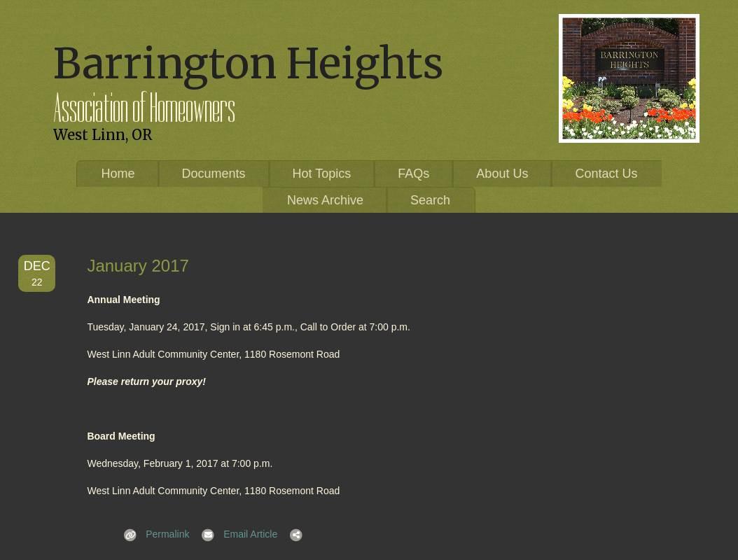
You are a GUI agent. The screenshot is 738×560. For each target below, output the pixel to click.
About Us (502, 174)
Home (118, 174)
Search (430, 200)
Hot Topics (322, 174)
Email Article (235, 534)
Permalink (152, 534)
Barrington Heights (248, 63)
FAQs (413, 174)
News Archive (325, 200)
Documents (214, 174)
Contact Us (606, 174)
